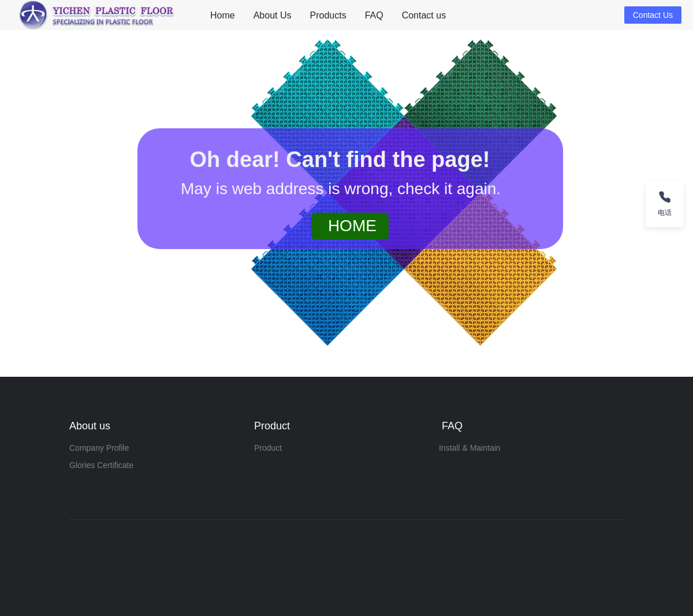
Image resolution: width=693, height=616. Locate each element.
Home (223, 15)
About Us (273, 15)
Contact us (424, 15)
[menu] (413, 15)
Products (328, 15)
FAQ (374, 15)
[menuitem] (223, 16)
